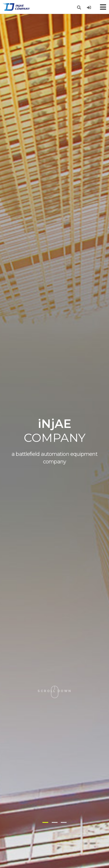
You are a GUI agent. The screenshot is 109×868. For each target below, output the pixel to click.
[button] (45, 822)
